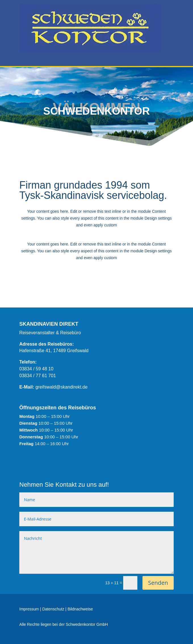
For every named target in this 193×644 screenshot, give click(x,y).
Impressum (29, 609)
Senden (158, 583)
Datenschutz (53, 609)
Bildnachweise (80, 609)
